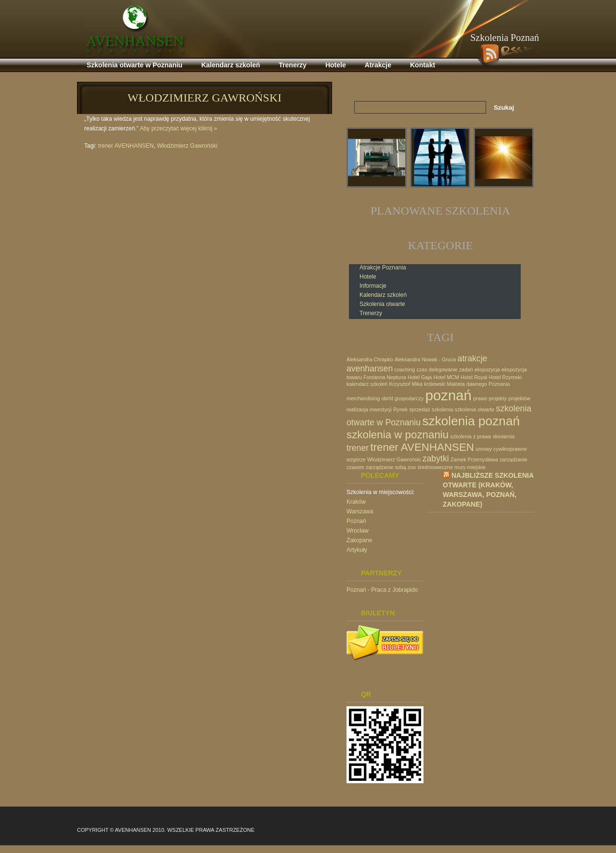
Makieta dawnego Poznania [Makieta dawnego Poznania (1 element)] (478, 384)
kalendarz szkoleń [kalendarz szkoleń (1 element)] (367, 384)
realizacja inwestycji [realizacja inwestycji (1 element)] (369, 409)
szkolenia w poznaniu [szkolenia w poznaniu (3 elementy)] (398, 435)
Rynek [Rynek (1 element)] (400, 409)
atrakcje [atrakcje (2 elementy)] (473, 358)
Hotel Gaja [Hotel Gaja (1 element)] (420, 377)
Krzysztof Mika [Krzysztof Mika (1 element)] (406, 384)
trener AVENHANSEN (126, 146)
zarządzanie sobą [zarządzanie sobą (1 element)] (386, 467)
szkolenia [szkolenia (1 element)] (442, 409)
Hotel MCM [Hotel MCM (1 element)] (446, 377)
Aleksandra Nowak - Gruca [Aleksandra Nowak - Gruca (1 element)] (425, 359)
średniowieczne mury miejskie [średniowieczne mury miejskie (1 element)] (451, 467)
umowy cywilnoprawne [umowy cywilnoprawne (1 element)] (501, 449)
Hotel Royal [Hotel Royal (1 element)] (474, 377)
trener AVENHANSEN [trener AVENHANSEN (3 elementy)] (422, 447)
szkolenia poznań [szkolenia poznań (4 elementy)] (471, 421)
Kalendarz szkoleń (383, 295)
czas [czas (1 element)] (422, 369)
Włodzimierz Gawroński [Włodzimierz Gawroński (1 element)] (394, 459)
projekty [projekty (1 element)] (498, 398)
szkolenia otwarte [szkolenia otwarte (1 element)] (475, 409)
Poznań (356, 521)
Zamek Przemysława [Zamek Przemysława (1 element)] (474, 459)
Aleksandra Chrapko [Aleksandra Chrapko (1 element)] (370, 359)
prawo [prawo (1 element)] (480, 398)
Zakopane (359, 540)
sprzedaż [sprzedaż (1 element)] (419, 409)
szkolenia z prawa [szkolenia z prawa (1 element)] (471, 436)
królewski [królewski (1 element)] (435, 384)
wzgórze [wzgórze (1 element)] (356, 459)
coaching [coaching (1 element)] (405, 369)
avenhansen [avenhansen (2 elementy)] (370, 369)
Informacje (373, 286)
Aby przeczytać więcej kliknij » (178, 128)
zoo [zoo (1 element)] (412, 467)
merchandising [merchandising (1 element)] (363, 398)
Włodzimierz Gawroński (205, 98)
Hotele (368, 277)
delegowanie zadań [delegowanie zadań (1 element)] (451, 369)
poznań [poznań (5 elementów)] (449, 395)
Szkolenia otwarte (382, 304)
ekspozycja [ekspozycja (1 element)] (487, 369)
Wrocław (358, 531)
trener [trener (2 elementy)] (358, 448)
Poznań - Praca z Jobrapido (382, 590)
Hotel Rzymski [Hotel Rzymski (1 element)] (505, 377)
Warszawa (360, 511)
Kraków (356, 502)
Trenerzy (371, 313)
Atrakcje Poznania (383, 267)
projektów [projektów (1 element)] (519, 398)
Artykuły (357, 550)
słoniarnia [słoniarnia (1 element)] (504, 436)
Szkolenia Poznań (505, 38)
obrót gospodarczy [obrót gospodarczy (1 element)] (403, 398)
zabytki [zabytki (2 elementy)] (436, 458)
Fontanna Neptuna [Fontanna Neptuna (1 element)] (385, 377)
